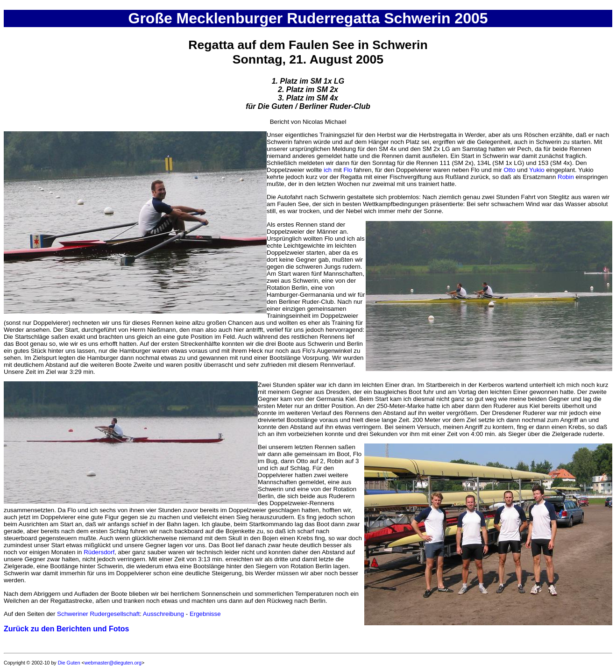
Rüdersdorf (99, 552)
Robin (566, 177)
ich (328, 170)
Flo (348, 170)
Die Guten (69, 663)
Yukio (537, 170)
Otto (509, 170)
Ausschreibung (163, 614)
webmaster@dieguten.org (113, 663)
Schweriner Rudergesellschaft (98, 614)
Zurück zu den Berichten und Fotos (66, 629)
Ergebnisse (205, 614)
